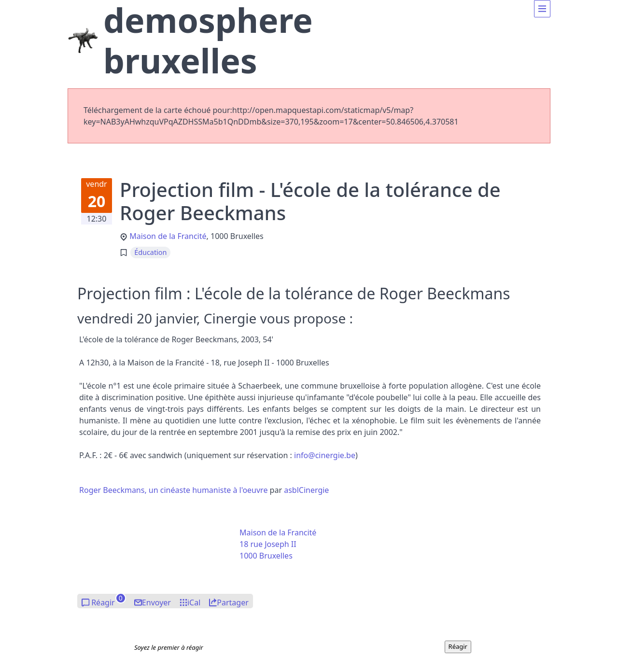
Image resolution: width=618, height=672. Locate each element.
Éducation (150, 252)
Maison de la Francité (168, 236)
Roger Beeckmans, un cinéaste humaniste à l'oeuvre (173, 490)
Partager (233, 602)
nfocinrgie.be (325, 455)
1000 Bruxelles (266, 556)
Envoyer (156, 602)
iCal (194, 602)
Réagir (103, 602)
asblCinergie (306, 490)
